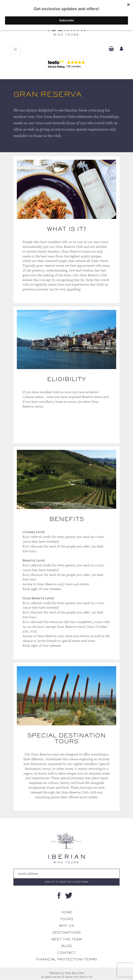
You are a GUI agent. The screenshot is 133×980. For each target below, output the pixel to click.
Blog (67, 946)
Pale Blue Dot (75, 973)
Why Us (66, 926)
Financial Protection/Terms (66, 959)
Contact (66, 953)
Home (67, 912)
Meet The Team (67, 939)
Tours (66, 919)
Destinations (66, 932)
